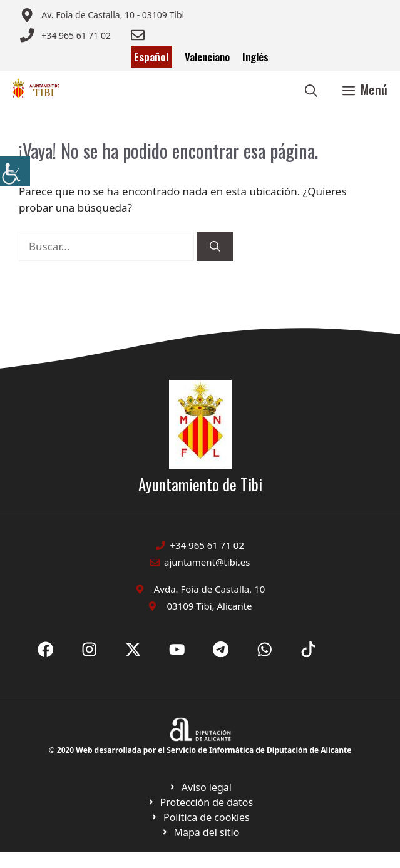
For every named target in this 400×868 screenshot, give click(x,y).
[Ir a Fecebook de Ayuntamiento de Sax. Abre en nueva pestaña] (46, 650)
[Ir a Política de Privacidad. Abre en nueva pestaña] (200, 787)
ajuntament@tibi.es (207, 562)
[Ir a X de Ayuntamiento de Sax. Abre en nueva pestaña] (90, 650)
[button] (311, 89)
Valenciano (207, 57)
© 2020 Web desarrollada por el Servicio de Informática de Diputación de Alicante (200, 750)
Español (151, 57)
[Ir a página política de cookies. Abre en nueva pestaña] (200, 802)
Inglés (255, 57)
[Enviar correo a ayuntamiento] (102, 15)
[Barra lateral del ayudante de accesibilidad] (15, 171)
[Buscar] (215, 247)
